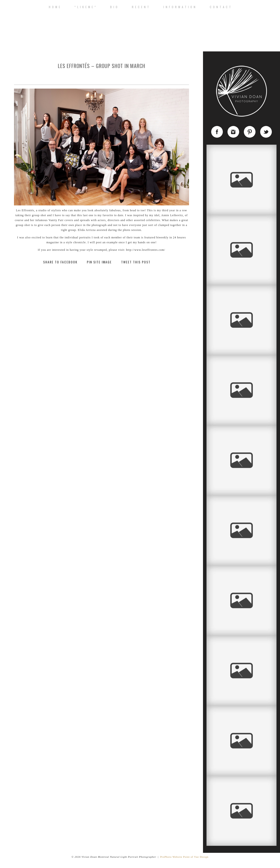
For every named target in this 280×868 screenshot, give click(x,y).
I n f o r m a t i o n (180, 7)
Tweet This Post (136, 262)
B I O (114, 7)
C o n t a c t (220, 7)
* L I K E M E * (85, 7)
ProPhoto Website (171, 857)
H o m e (55, 7)
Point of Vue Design (196, 857)
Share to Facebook (60, 262)
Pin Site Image (99, 262)
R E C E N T (141, 7)
